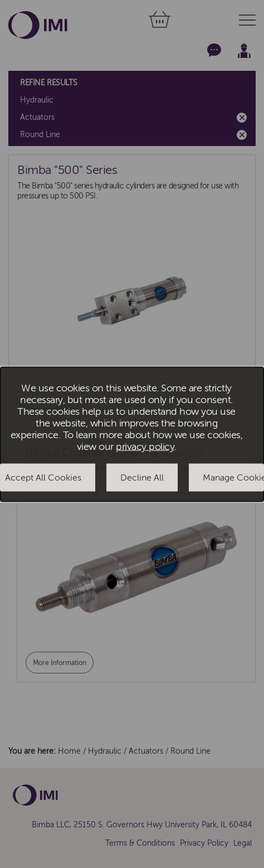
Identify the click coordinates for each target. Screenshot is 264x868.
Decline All (142, 478)
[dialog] (132, 434)
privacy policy (145, 447)
